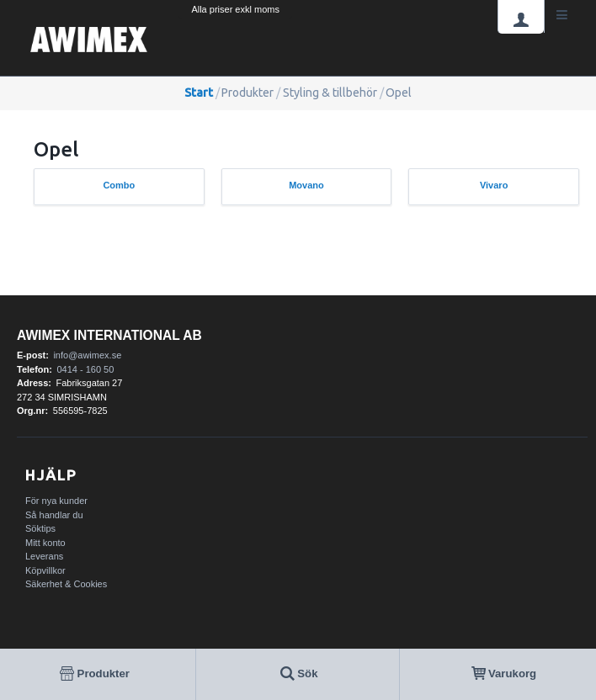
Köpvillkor (45, 570)
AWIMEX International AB (109, 335)
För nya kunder (56, 501)
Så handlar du (54, 515)
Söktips (40, 528)
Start (199, 93)
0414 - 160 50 (85, 369)
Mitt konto (45, 543)
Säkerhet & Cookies (66, 584)
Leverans (44, 556)
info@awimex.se (87, 355)
